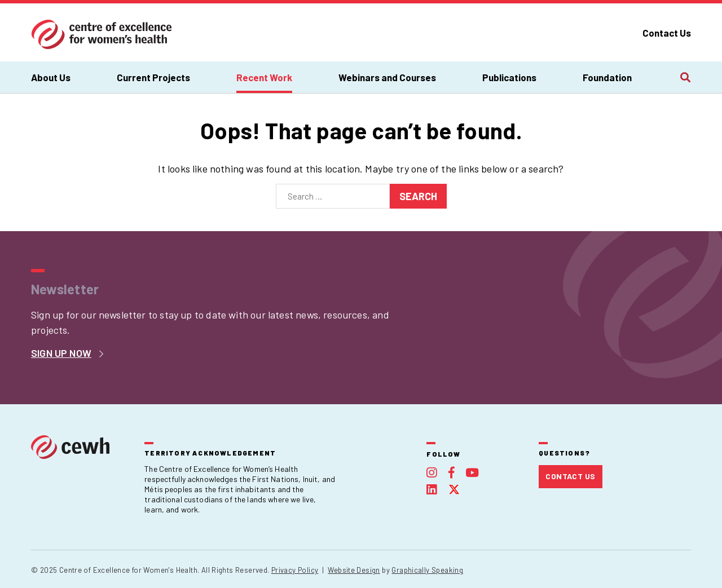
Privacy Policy (295, 570)
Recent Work (264, 77)
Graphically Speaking (427, 570)
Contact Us (667, 33)
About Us (51, 77)
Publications (509, 77)
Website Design (354, 570)
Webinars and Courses (387, 77)
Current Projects (153, 77)
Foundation (607, 77)
